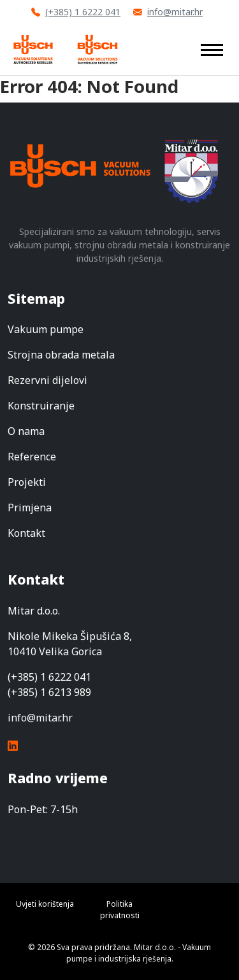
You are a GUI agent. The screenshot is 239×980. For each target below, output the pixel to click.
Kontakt (26, 533)
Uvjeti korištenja (45, 904)
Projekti (27, 482)
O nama (26, 431)
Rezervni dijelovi (47, 380)
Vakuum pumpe (46, 329)
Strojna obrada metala (61, 355)
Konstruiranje (41, 406)
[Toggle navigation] (212, 49)
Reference (32, 457)
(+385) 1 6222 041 (76, 12)
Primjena (30, 508)
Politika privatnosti (120, 910)
